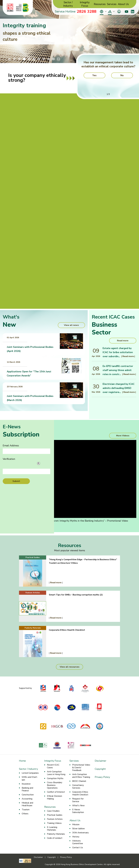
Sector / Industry (68, 4)
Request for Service (78, 800)
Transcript (12, 527)
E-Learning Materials (52, 829)
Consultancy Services (78, 787)
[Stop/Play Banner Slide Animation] (58, 59)
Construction (28, 795)
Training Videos (54, 823)
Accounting (27, 799)
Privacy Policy (102, 777)
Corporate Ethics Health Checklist (80, 793)
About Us (123, 4)
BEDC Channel (79, 781)
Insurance (26, 784)
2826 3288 (87, 12)
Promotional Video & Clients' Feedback (81, 768)
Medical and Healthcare (27, 804)
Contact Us (78, 848)
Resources (100, 4)
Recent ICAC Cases (53, 766)
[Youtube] (126, 12)
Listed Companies (30, 773)
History (76, 837)
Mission (76, 824)
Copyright (100, 769)
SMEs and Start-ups (30, 778)
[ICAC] (10, 8)
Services (112, 4)
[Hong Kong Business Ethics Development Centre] (22, 8)
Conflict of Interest (56, 792)
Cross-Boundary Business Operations (55, 785)
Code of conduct (55, 838)
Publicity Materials (56, 834)
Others (25, 814)
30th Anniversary (80, 833)
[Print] (119, 12)
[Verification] (26, 471)
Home (22, 761)
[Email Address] (26, 451)
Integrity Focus (85, 4)
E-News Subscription (78, 811)
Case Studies (53, 811)
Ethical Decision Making (55, 797)
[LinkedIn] (133, 12)
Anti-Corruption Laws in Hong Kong (56, 773)
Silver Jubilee (78, 829)
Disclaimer (101, 761)
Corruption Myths (55, 778)
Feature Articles (55, 819)
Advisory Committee (78, 842)
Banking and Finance (27, 789)
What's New (78, 806)
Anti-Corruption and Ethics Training (81, 776)
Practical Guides (55, 815)
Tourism (26, 810)
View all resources (70, 667)
